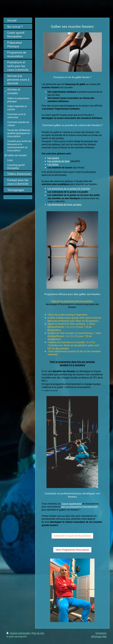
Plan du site (38, 633)
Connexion (101, 633)
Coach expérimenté (72, 504)
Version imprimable (18, 633)
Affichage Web (99, 636)
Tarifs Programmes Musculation (72, 550)
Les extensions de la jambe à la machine (69, 188)
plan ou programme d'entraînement (79, 506)
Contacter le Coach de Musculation (72, 536)
